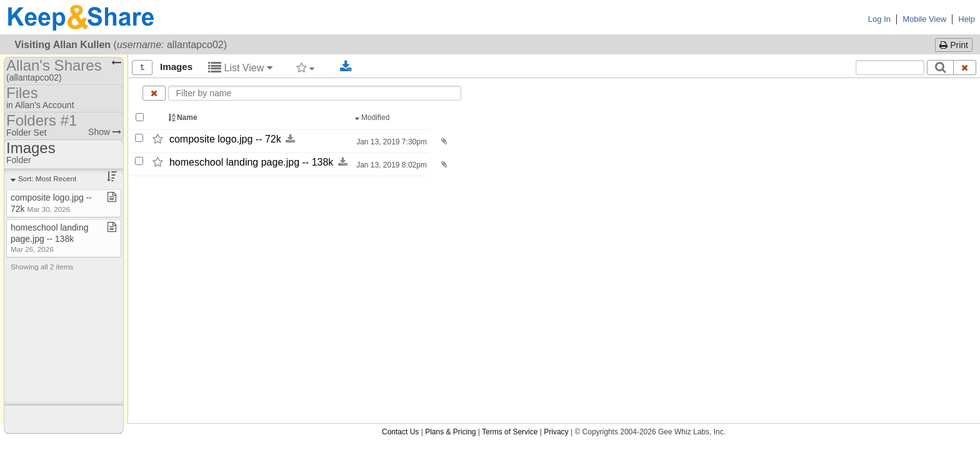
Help (967, 19)
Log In (879, 19)
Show (105, 132)
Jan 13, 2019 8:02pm (391, 165)
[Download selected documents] (346, 67)
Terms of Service (510, 432)
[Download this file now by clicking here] (290, 139)
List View (240, 68)
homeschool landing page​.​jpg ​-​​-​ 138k (50, 238)
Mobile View (924, 19)
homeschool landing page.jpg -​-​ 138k (251, 162)
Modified (373, 117)
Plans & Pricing (450, 432)
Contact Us (400, 432)
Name (184, 117)
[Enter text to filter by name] (315, 93)
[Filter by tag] (305, 67)
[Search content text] (890, 67)
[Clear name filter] (154, 93)
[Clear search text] (965, 67)
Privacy (556, 432)
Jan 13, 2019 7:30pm (391, 142)
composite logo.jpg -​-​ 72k (225, 139)
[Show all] (142, 67)
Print (954, 45)
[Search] (940, 67)
